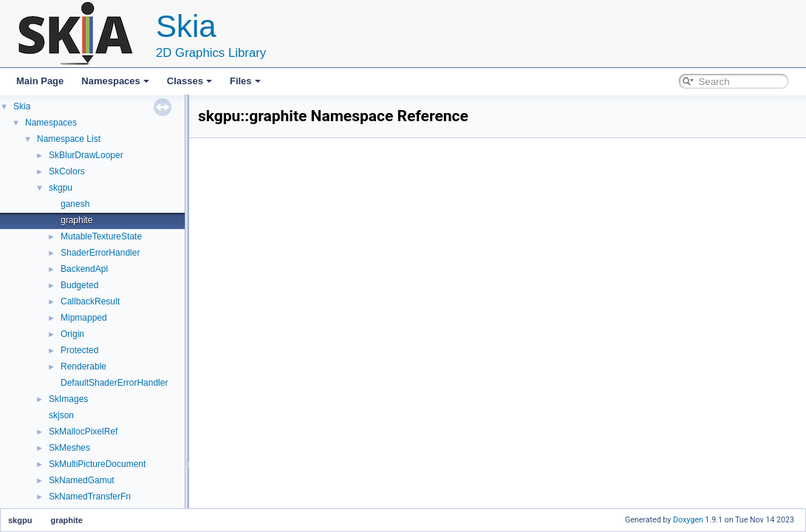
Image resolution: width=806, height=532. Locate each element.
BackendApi (84, 269)
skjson (61, 415)
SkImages (68, 399)
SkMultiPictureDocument (97, 464)
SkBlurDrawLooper (86, 155)
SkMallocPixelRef (83, 432)
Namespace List (69, 139)
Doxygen (688, 520)
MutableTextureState (101, 236)
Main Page (40, 81)
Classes (189, 81)
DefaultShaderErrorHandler (114, 383)
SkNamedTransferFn (90, 497)
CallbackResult (90, 301)
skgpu (61, 188)
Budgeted (79, 285)
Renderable (83, 366)
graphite (76, 220)
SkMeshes (69, 448)
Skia (22, 106)
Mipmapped (84, 318)
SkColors (67, 171)
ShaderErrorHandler (100, 253)
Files (245, 81)
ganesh (75, 204)
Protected (79, 350)
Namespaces (115, 81)
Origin (72, 334)
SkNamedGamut (82, 480)
